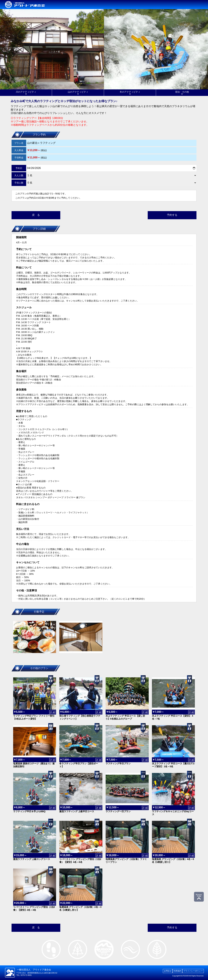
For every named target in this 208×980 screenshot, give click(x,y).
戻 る (36, 215)
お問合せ (168, 971)
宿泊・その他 (182, 92)
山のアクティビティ (78, 92)
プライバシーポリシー (193, 971)
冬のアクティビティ (130, 92)
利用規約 (177, 971)
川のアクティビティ (26, 92)
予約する (172, 215)
